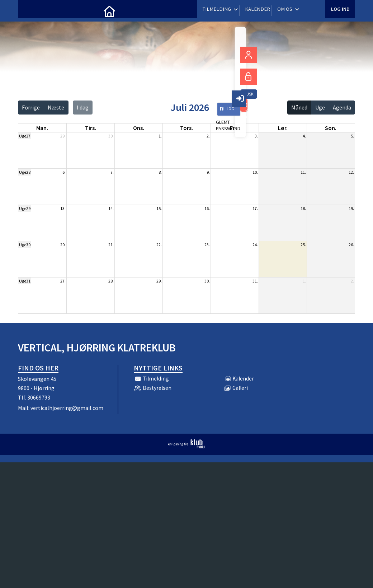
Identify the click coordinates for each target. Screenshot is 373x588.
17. (255, 208)
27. (63, 281)
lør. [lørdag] (283, 128)
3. (256, 136)
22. (159, 245)
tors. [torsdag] (186, 128)
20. (63, 245)
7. (112, 172)
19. (351, 208)
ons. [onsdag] (139, 128)
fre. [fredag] (235, 128)
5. (352, 136)
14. (111, 208)
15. (159, 208)
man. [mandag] (42, 128)
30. (111, 136)
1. (160, 136)
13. (63, 208)
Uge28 (25, 172)
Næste (56, 107)
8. (160, 172)
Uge (320, 107)
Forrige (31, 107)
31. (255, 281)
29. (63, 136)
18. (303, 208)
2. (208, 136)
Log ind (340, 11)
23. (207, 245)
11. (303, 172)
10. (255, 172)
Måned (299, 107)
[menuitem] (29, 11)
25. (303, 245)
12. (351, 172)
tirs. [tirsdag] (91, 128)
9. (208, 172)
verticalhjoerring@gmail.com (67, 408)
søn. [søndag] (331, 128)
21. (111, 245)
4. (304, 136)
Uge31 (25, 281)
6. (64, 172)
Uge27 (25, 136)
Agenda (342, 107)
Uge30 (25, 245)
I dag (83, 107)
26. (351, 245)
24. (255, 245)
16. (207, 208)
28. (111, 281)
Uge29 (25, 208)
